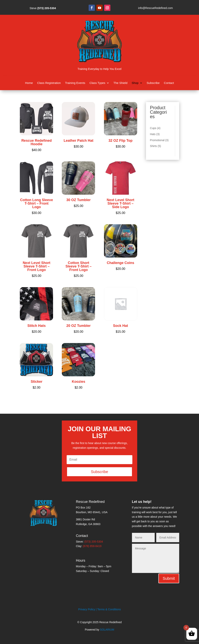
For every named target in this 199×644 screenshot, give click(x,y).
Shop (135, 83)
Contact (169, 83)
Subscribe (153, 83)
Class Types (97, 83)
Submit (169, 578)
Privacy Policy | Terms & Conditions (99, 609)
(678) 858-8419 (92, 546)
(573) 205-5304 (47, 8)
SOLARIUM (107, 630)
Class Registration (49, 83)
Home (29, 83)
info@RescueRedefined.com (155, 8)
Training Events (75, 83)
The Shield (120, 83)
